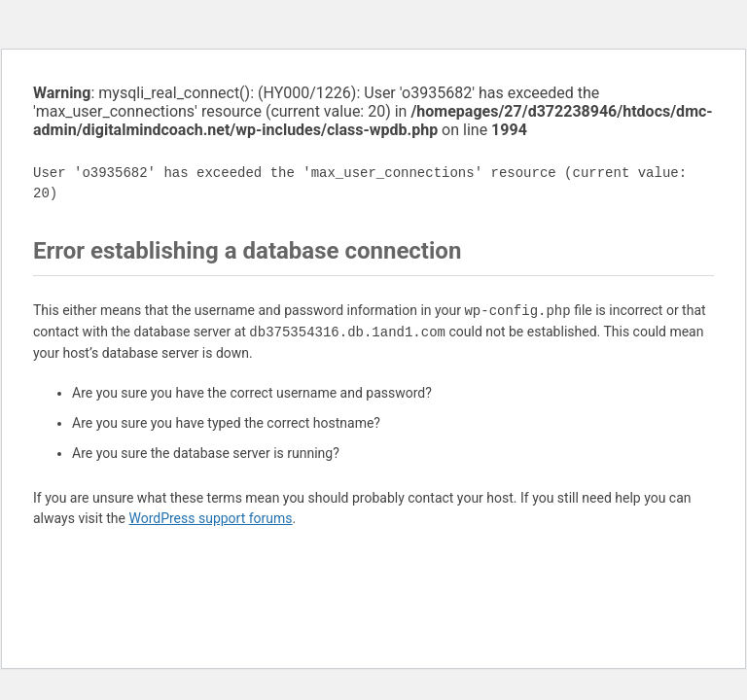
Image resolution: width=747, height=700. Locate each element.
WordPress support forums (210, 518)
